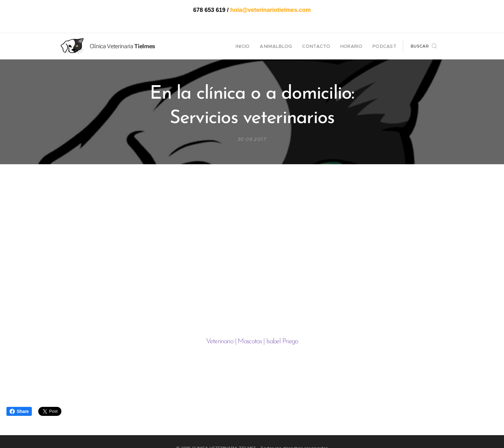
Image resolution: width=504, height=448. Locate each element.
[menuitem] (254, 46)
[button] (424, 46)
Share (19, 411)
